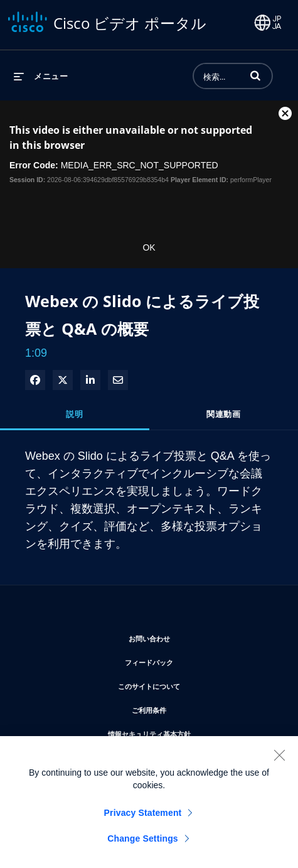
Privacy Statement (143, 817)
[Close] (279, 759)
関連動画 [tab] (223, 414)
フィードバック (187, 660)
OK (149, 247)
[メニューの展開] (41, 76)
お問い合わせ (187, 637)
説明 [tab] (74, 414)
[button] (255, 75)
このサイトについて (187, 684)
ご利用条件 (187, 708)
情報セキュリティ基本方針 (187, 732)
